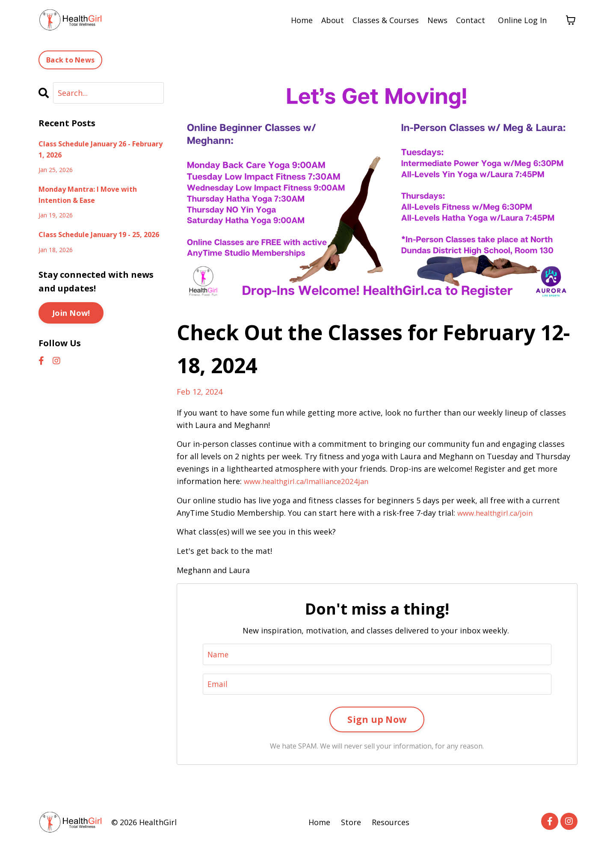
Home (302, 20)
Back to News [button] (70, 59)
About (333, 20)
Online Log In (522, 20)
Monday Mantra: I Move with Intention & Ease (88, 194)
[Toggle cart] (571, 20)
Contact (471, 20)
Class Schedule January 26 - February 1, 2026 (101, 149)
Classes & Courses (386, 20)
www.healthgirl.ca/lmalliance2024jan (311, 481)
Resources (391, 823)
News (437, 20)
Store (351, 823)
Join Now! (71, 312)
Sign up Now (377, 719)
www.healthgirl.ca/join (498, 512)
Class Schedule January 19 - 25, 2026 (99, 234)
